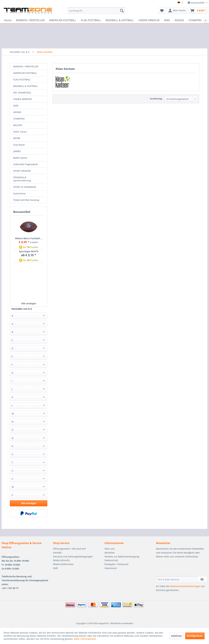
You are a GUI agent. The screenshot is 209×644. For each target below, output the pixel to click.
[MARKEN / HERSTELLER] (30, 20)
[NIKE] (167, 20)
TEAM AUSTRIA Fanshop (26, 200)
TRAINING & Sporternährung (22, 179)
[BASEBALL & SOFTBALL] (120, 20)
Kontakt (57, 553)
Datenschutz (111, 560)
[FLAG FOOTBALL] (91, 20)
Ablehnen (177, 636)
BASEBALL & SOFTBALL (25, 86)
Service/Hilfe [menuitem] (196, 3)
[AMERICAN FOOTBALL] (63, 20)
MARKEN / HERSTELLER (26, 66)
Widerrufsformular (63, 564)
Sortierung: (156, 99)
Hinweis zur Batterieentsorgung (122, 557)
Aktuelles (110, 553)
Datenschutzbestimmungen (185, 586)
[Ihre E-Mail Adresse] (177, 579)
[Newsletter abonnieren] (202, 579)
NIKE (16, 106)
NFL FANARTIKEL (22, 93)
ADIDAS (17, 112)
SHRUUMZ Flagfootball (25, 164)
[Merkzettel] (162, 11)
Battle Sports (20, 158)
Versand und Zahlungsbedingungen (73, 557)
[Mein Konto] (177, 11)
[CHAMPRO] (195, 20)
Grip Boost (19, 145)
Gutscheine (19, 193)
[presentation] (181, 568)
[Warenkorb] (198, 11)
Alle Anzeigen (29, 503)
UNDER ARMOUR (22, 99)
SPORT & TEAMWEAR (25, 187)
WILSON (18, 125)
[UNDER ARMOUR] (149, 20)
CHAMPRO (19, 119)
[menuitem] (96, 11)
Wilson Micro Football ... (29, 238)
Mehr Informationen (85, 639)
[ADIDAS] (179, 20)
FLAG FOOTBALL (22, 80)
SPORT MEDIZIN (22, 171)
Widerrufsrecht (61, 560)
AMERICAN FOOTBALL (25, 73)
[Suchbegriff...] (96, 11)
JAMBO (17, 151)
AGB (55, 568)
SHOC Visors (20, 132)
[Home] (8, 20)
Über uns (110, 549)
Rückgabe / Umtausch (117, 564)
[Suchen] (122, 11)
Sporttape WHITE (29, 251)
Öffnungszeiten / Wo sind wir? (70, 549)
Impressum (111, 568)
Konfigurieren (195, 636)
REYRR (17, 138)
